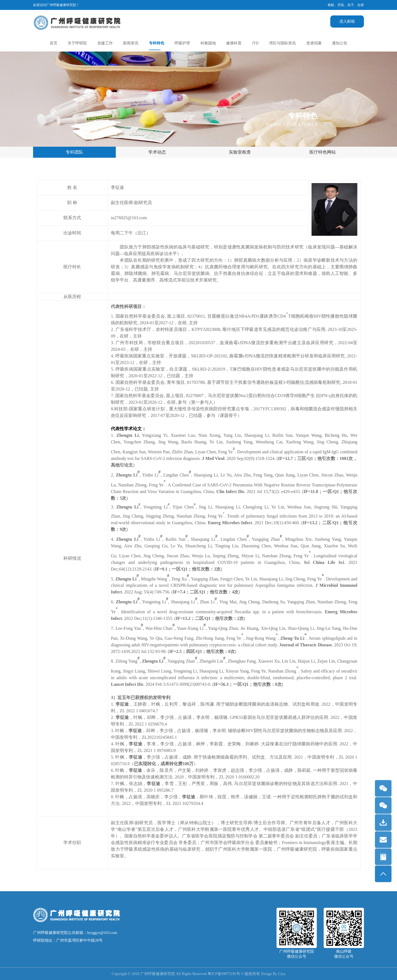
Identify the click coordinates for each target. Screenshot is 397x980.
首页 (53, 43)
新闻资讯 (131, 43)
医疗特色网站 (323, 152)
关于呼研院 (77, 43)
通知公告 (340, 43)
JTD (255, 43)
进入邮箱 (347, 21)
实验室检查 (240, 152)
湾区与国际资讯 (282, 43)
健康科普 (234, 43)
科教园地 (208, 43)
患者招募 (314, 43)
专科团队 (74, 152)
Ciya (283, 974)
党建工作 (105, 43)
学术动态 (157, 152)
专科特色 (157, 43)
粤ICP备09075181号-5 (226, 974)
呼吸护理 (182, 43)
